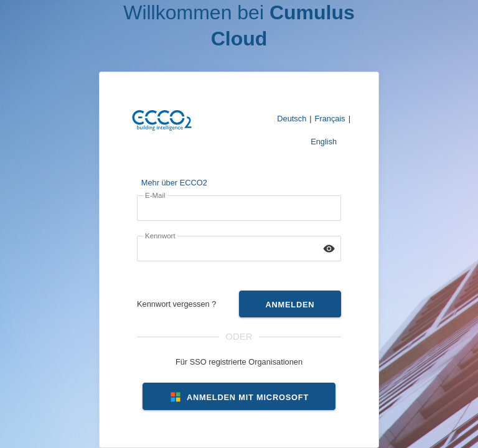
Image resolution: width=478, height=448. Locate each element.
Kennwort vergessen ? (176, 304)
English (324, 142)
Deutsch (292, 119)
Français (330, 119)
